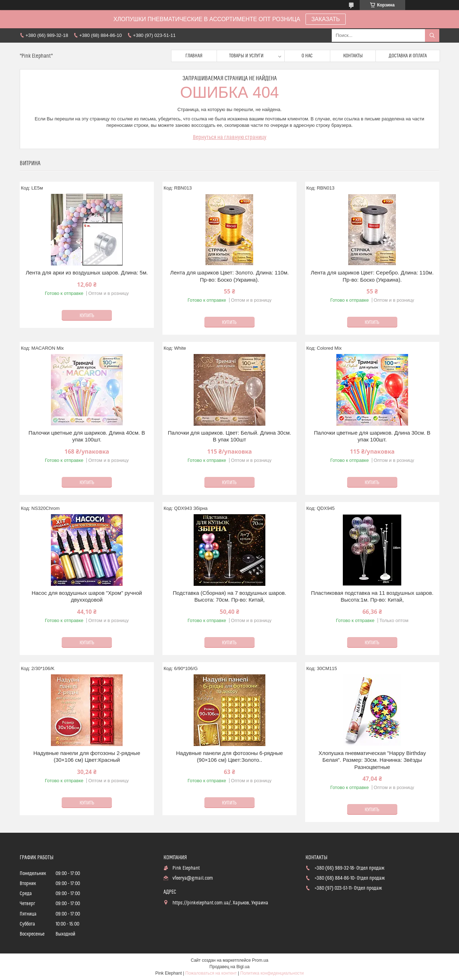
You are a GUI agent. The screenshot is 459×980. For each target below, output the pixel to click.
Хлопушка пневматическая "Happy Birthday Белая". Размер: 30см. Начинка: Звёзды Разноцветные (372, 760)
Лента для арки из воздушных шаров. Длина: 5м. (87, 273)
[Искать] (432, 35)
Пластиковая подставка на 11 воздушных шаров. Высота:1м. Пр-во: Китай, (372, 596)
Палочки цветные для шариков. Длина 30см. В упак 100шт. (372, 436)
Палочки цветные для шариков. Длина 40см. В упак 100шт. (87, 436)
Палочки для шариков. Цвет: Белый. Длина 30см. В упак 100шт (229, 436)
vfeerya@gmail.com (193, 878)
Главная (194, 56)
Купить (87, 316)
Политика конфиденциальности (272, 973)
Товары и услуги (246, 56)
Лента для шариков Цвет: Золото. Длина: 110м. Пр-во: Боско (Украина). (230, 276)
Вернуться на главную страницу (230, 137)
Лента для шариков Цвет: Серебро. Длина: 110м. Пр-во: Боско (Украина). (372, 276)
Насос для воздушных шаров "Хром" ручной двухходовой (87, 596)
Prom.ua (260, 960)
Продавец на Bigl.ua (229, 967)
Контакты (353, 56)
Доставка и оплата (408, 56)
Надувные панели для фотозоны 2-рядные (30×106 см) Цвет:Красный (87, 757)
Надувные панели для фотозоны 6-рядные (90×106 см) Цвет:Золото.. (229, 757)
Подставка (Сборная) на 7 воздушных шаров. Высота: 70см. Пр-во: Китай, (230, 596)
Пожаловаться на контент (211, 973)
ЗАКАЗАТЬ (326, 19)
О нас (307, 56)
